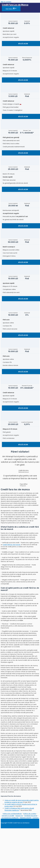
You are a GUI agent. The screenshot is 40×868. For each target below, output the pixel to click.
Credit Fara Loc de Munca (15, 5)
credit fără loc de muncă (12, 545)
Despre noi (19, 816)
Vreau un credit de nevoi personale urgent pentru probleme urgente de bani (22, 801)
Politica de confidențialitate (12, 814)
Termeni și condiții (8, 816)
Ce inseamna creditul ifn (10, 818)
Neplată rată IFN (26, 818)
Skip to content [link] (6, 2)
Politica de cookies (30, 814)
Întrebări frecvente (31, 816)
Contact (36, 818)
